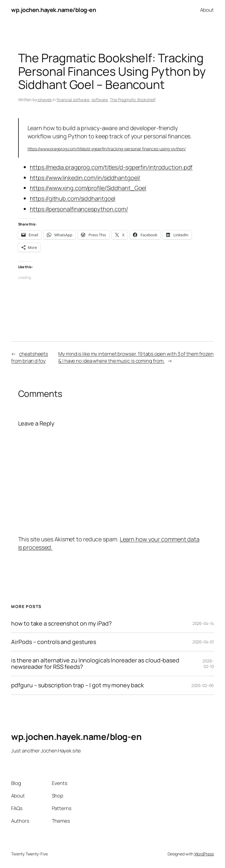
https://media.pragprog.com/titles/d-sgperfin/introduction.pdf (111, 167)
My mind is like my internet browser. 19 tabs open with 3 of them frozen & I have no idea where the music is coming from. (136, 357)
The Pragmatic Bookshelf (133, 100)
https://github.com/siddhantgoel (73, 198)
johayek (45, 100)
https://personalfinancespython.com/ (79, 209)
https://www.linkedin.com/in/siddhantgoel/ (85, 178)
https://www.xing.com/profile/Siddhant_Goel (88, 188)
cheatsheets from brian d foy (30, 357)
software (100, 100)
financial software (73, 100)
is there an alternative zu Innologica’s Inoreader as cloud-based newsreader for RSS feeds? (95, 664)
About (207, 10)
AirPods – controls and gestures (54, 642)
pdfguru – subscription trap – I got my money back (77, 685)
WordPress (204, 854)
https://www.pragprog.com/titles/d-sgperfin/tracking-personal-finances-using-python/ (107, 149)
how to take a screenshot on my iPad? (61, 624)
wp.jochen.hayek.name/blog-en (53, 10)
